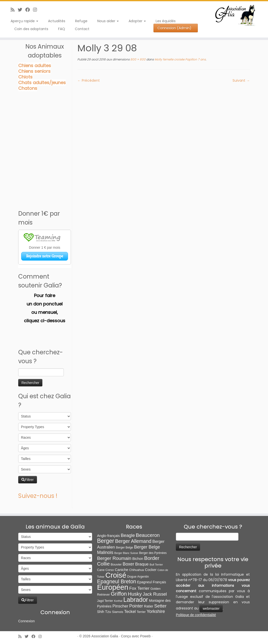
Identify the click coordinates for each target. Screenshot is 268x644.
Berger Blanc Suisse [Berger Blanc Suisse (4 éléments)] (126, 553)
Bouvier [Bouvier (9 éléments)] (116, 564)
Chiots (25, 77)
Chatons (28, 88)
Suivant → (241, 80)
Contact (82, 29)
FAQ (62, 29)
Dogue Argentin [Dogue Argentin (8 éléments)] (138, 577)
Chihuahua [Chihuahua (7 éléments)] (137, 570)
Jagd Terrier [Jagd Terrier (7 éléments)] (105, 601)
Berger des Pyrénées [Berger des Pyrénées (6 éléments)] (153, 553)
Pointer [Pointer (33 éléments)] (136, 606)
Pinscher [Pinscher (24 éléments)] (120, 606)
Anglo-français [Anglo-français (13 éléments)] (108, 536)
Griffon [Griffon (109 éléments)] (119, 594)
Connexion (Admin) (174, 28)
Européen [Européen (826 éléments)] (113, 587)
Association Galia (105, 636)
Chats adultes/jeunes (42, 83)
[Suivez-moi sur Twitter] (22, 10)
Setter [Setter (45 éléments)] (160, 606)
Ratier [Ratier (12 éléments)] (149, 606)
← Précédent (89, 80)
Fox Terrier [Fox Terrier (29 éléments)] (139, 588)
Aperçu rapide (24, 21)
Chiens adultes (35, 66)
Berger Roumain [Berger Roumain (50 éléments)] (114, 558)
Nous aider (108, 21)
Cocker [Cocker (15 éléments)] (151, 570)
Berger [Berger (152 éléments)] (106, 541)
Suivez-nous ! (38, 496)
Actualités (57, 21)
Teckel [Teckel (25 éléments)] (130, 612)
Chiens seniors (34, 71)
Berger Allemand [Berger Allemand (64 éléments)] (133, 541)
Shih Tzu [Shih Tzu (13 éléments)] (104, 612)
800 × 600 (138, 59)
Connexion (26, 621)
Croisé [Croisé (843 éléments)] (116, 575)
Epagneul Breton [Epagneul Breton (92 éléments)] (117, 582)
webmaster (211, 608)
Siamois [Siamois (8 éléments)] (118, 612)
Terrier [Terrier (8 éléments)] (141, 612)
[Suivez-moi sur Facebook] (29, 10)
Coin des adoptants (31, 29)
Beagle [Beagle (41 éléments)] (128, 535)
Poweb (145, 636)
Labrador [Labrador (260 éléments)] (136, 600)
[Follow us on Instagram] (37, 10)
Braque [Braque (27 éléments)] (142, 564)
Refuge (81, 21)
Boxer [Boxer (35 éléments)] (128, 564)
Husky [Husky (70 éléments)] (135, 594)
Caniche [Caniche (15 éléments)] (121, 570)
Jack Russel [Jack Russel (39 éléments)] (155, 594)
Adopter (137, 21)
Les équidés (166, 21)
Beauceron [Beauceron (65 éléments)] (148, 535)
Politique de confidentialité (196, 615)
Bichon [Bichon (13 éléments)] (138, 559)
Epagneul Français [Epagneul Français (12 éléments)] (152, 582)
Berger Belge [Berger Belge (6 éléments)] (125, 548)
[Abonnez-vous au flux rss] (14, 10)
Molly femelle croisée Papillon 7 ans (180, 59)
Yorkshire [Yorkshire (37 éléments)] (156, 611)
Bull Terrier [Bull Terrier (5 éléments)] (156, 565)
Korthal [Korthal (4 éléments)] (118, 601)
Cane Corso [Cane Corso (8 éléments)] (105, 570)
